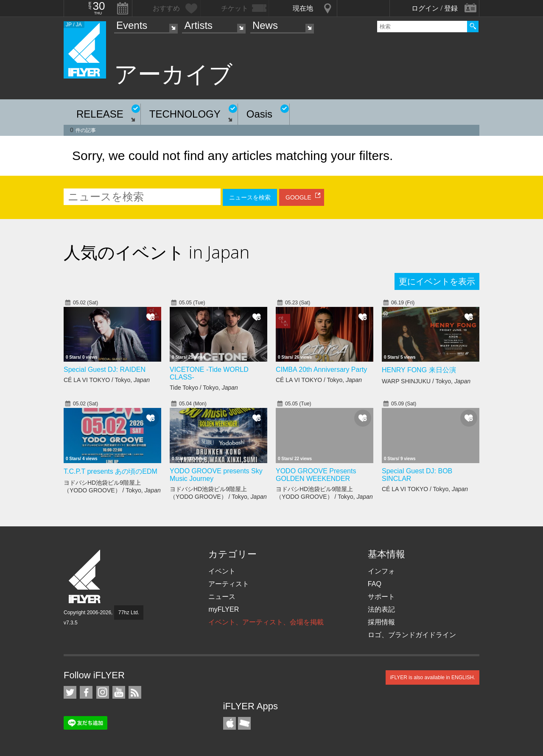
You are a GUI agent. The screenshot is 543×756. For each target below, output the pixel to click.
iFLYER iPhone (230, 723)
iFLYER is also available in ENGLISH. (432, 677)
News (265, 25)
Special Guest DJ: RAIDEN (105, 370)
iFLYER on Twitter (70, 692)
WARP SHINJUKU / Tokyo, (426, 381)
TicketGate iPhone (244, 723)
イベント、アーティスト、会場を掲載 (266, 622)
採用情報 (381, 622)
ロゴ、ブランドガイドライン (412, 635)
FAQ (375, 584)
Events (132, 25)
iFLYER (85, 577)
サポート (381, 597)
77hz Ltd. (129, 613)
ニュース (222, 597)
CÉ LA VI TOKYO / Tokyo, (107, 380)
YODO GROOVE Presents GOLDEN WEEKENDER (316, 475)
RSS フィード (135, 692)
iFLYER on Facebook (86, 692)
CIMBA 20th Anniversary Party (321, 370)
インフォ (381, 571)
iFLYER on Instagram (103, 692)
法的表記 (381, 609)
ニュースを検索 (250, 197)
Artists (198, 25)
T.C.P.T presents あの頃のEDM (111, 471)
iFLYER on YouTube (119, 692)
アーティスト (229, 584)
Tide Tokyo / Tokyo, (204, 388)
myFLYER (224, 609)
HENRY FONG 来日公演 (419, 370)
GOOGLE (298, 197)
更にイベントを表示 (437, 281)
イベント (222, 571)
